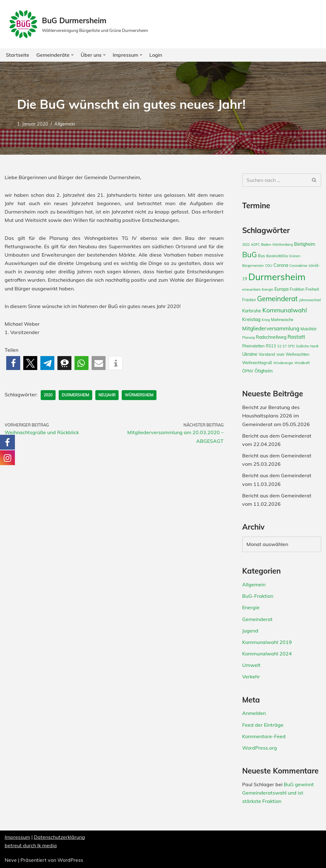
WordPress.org (260, 748)
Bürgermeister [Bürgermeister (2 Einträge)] (253, 266)
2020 (48, 395)
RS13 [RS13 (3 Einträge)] (271, 346)
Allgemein (65, 124)
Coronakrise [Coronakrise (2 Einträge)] (298, 266)
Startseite (18, 55)
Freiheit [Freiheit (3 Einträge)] (312, 289)
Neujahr (107, 395)
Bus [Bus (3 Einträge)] (261, 256)
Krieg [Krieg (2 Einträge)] (266, 320)
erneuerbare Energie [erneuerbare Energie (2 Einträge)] (258, 289)
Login (156, 55)
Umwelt (251, 665)
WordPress (70, 860)
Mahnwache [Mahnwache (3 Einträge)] (282, 319)
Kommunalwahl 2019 (267, 642)
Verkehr (251, 676)
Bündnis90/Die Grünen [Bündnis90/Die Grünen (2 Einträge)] (283, 256)
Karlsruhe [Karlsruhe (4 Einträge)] (252, 311)
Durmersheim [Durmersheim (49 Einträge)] (277, 277)
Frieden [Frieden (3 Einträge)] (249, 300)
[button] (72, 55)
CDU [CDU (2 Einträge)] (269, 266)
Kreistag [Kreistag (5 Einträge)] (251, 319)
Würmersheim (139, 395)
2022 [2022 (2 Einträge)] (246, 245)
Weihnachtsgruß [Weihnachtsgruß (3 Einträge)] (257, 363)
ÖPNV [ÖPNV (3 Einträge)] (248, 371)
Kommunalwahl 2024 (267, 654)
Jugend (250, 631)
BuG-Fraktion (258, 596)
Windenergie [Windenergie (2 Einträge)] (283, 363)
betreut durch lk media (31, 845)
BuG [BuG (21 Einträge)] (249, 254)
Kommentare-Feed (264, 736)
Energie (251, 607)
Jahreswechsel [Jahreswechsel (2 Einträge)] (310, 300)
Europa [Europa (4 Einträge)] (281, 289)
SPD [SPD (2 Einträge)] (291, 346)
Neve (11, 860)
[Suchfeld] (275, 180)
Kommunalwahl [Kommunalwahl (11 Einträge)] (285, 310)
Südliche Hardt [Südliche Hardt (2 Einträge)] (307, 346)
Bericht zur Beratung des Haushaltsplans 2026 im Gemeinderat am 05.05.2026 (276, 416)
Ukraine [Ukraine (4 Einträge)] (250, 354)
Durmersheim (75, 395)
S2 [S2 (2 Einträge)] (279, 346)
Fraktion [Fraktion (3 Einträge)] (297, 289)
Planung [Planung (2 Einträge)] (248, 337)
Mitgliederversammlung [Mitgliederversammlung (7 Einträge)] (271, 328)
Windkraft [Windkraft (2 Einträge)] (302, 363)
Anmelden (254, 713)
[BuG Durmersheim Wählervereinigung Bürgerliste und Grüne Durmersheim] (78, 24)
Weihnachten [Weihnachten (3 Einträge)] (297, 354)
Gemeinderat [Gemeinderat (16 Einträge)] (277, 299)
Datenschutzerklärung (59, 837)
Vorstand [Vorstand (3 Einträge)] (267, 354)
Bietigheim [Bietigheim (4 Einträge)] (305, 244)
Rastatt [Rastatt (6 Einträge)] (296, 337)
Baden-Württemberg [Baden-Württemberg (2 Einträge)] (277, 245)
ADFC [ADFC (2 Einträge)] (255, 245)
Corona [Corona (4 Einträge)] (281, 265)
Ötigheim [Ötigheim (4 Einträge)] (264, 371)
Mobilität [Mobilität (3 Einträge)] (308, 329)
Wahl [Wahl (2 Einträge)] (280, 355)
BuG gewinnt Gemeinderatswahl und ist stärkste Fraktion (278, 793)
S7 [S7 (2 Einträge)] (285, 346)
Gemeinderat (257, 619)
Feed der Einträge (263, 725)
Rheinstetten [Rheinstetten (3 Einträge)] (253, 346)
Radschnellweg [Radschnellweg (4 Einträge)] (271, 337)
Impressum (17, 837)
